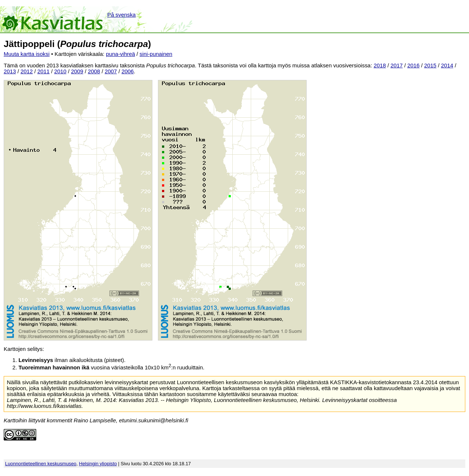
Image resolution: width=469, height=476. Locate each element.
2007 (111, 71)
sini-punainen (156, 54)
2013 (10, 71)
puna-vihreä (120, 54)
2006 (128, 71)
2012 (27, 71)
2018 (380, 66)
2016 (413, 66)
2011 (43, 71)
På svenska (122, 15)
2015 (430, 66)
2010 (60, 71)
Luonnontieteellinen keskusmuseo (41, 464)
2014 (447, 66)
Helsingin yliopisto (98, 464)
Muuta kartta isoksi (27, 54)
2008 (94, 71)
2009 (77, 71)
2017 (397, 66)
